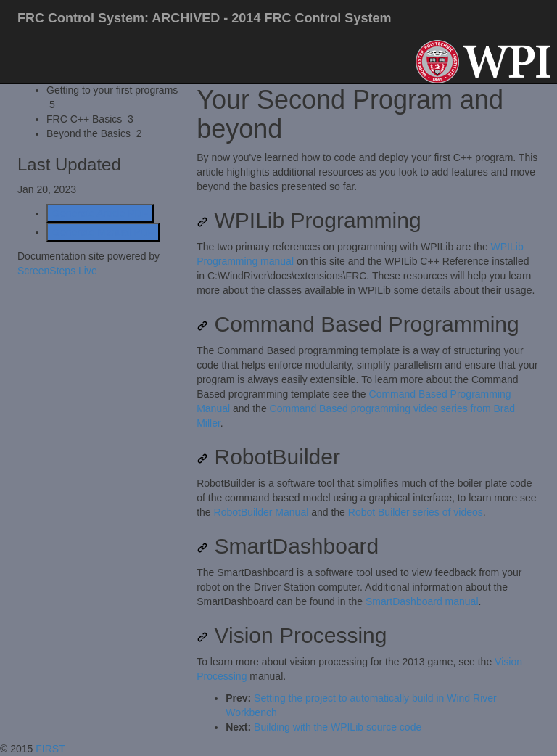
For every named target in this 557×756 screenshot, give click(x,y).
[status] (368, 172)
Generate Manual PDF (103, 232)
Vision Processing (292, 635)
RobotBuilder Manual (261, 512)
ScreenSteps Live (57, 271)
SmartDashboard (288, 546)
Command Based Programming (358, 324)
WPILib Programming (309, 220)
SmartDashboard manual (422, 601)
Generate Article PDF (100, 213)
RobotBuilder (268, 457)
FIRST (51, 749)
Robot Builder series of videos (416, 512)
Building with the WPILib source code (338, 727)
